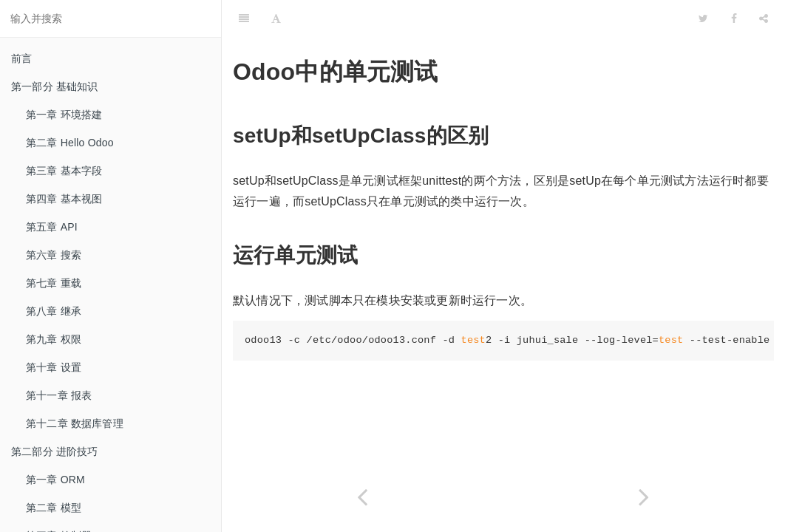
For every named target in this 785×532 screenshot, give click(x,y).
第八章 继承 (54, 311)
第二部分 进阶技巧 (55, 451)
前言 (21, 58)
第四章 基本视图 (64, 199)
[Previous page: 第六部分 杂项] (363, 497)
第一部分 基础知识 (55, 86)
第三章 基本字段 (64, 171)
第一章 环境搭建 (64, 115)
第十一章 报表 (59, 395)
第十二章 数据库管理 (75, 423)
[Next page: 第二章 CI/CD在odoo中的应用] (644, 497)
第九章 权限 (54, 339)
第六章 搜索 (54, 255)
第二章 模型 (54, 508)
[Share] (764, 18)
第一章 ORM (55, 480)
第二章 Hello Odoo (70, 143)
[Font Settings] (276, 18)
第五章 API (52, 227)
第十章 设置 (54, 367)
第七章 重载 (54, 283)
